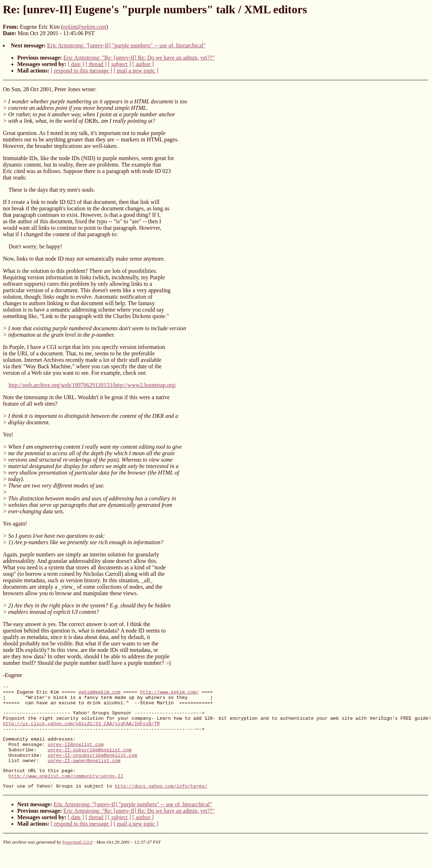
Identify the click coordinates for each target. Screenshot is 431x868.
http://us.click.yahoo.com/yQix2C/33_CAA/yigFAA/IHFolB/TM (81, 731)
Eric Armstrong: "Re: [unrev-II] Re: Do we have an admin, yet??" (139, 58)
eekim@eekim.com (100, 694)
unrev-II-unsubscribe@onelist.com (93, 768)
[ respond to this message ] (81, 71)
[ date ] (76, 64)
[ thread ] (96, 64)
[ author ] (143, 64)
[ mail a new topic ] (136, 71)
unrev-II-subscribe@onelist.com (90, 761)
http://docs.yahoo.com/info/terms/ (161, 803)
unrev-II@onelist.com (76, 755)
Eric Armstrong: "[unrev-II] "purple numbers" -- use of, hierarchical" (126, 45)
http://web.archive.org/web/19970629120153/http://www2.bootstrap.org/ (92, 385)
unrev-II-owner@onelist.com (84, 774)
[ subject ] (120, 64)
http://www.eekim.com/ (169, 694)
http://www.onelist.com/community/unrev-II (66, 792)
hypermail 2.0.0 (78, 859)
